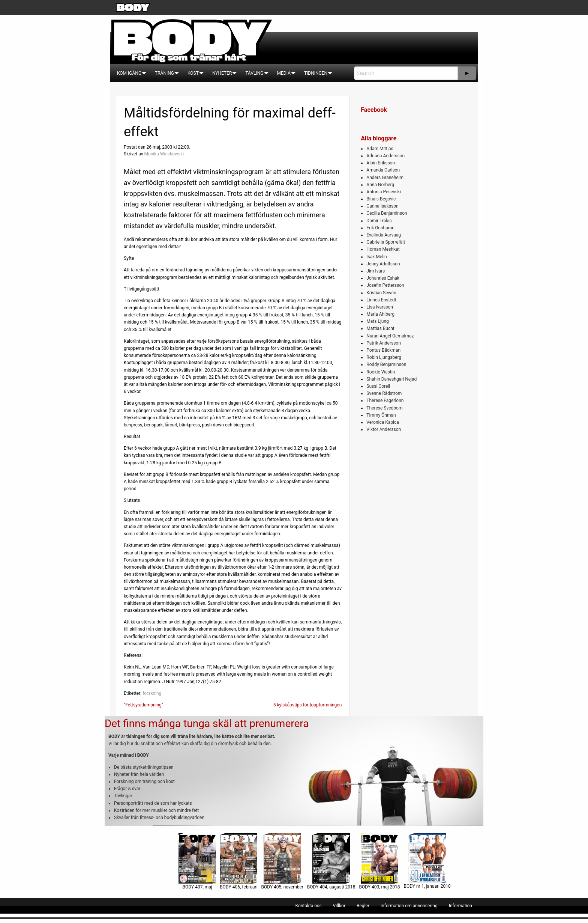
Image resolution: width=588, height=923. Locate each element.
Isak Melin (376, 257)
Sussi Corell (378, 386)
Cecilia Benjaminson (387, 213)
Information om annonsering (409, 906)
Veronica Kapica (382, 422)
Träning (164, 73)
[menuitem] (129, 73)
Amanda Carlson (383, 170)
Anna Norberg (380, 185)
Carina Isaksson (382, 206)
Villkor (339, 906)
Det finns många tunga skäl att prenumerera (207, 723)
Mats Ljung (377, 321)
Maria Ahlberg (380, 314)
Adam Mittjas (380, 149)
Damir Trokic (379, 221)
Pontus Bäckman (383, 350)
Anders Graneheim (385, 178)
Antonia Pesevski (384, 192)
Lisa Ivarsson (380, 307)
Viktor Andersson (384, 429)
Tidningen (316, 73)
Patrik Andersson (384, 343)
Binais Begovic (381, 199)
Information (460, 906)
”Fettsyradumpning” (143, 705)
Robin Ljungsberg (384, 357)
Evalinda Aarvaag (384, 235)
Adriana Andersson (385, 156)
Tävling (254, 73)
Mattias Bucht (380, 328)
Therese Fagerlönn (385, 401)
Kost (193, 73)
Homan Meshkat (383, 249)
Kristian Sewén (381, 293)
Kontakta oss (309, 906)
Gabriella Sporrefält (386, 242)
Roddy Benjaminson (386, 364)
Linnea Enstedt (381, 300)
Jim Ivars (376, 271)
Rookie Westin (381, 372)
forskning (152, 693)
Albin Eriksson (381, 163)
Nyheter (222, 73)
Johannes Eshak (383, 278)
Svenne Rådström (384, 393)
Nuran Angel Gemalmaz (390, 336)
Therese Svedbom (384, 408)
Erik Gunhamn (380, 228)
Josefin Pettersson (385, 285)
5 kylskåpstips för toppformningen (308, 705)
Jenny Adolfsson (383, 264)
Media (284, 73)
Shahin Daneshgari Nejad (391, 379)
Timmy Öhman (381, 415)
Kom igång (129, 73)
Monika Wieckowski (164, 154)
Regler (363, 906)
